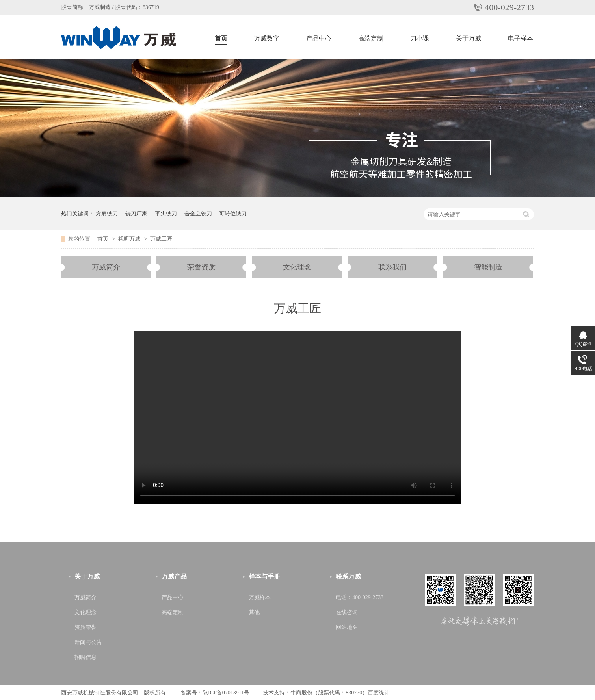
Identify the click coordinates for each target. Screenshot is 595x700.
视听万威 (130, 239)
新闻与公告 (88, 642)
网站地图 (347, 627)
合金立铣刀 (198, 214)
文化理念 (297, 267)
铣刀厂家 (136, 214)
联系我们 (392, 267)
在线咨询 (347, 612)
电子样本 (521, 38)
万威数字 (267, 38)
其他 (254, 612)
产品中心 (319, 38)
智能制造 (488, 267)
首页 (221, 38)
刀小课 (420, 38)
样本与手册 (264, 577)
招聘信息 (86, 657)
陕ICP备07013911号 (226, 693)
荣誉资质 (201, 267)
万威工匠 (161, 239)
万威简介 (106, 267)
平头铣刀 (166, 214)
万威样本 (260, 597)
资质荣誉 (86, 627)
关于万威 (469, 38)
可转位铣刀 (233, 214)
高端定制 (371, 38)
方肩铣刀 (107, 214)
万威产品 (174, 577)
